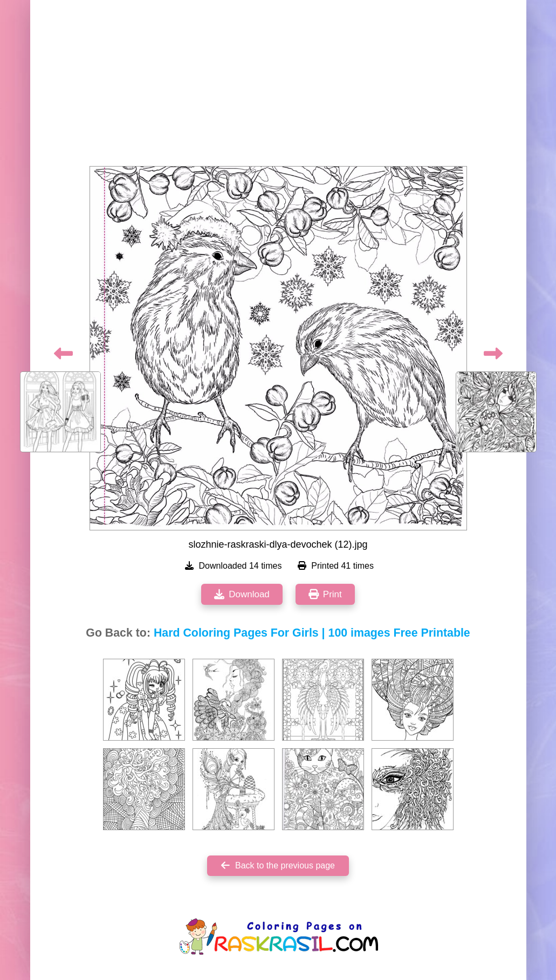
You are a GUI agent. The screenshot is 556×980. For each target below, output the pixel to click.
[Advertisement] (278, 86)
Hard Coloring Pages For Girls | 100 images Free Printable (312, 633)
